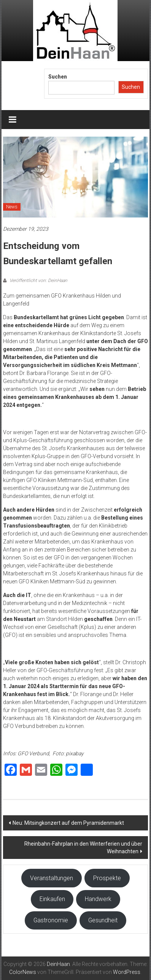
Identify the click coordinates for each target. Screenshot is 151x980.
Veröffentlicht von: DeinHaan (38, 280)
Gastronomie (51, 920)
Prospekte (107, 878)
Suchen (58, 77)
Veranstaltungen (52, 878)
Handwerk (98, 899)
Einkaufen (52, 899)
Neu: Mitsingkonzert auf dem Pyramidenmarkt (68, 823)
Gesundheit (103, 920)
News (12, 207)
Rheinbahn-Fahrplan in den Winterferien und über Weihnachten (83, 848)
